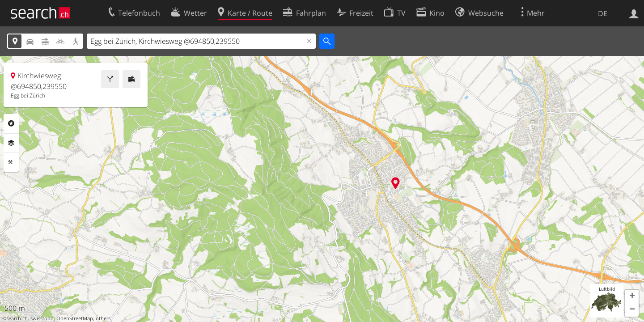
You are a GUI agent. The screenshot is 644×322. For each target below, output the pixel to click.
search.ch (17, 318)
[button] (632, 297)
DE (603, 13)
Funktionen (11, 162)
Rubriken (11, 123)
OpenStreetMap (75, 318)
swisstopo (42, 318)
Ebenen (11, 143)
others (103, 318)
